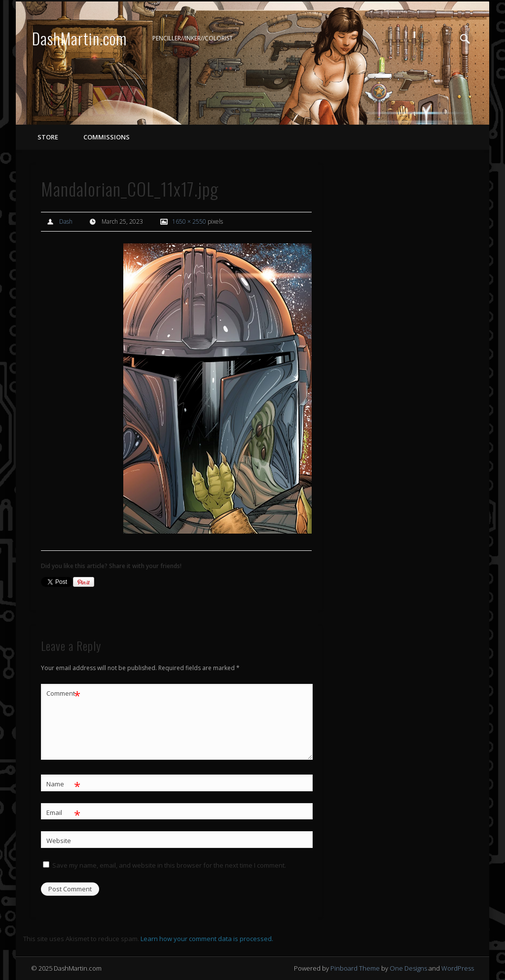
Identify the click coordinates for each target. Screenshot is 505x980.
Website (59, 841)
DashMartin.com (79, 38)
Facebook (425, 39)
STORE (48, 137)
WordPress (458, 968)
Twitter (445, 39)
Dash (66, 221)
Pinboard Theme (355, 968)
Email (63, 813)
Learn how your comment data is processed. (207, 939)
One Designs (408, 968)
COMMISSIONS (106, 137)
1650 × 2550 (189, 221)
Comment (63, 693)
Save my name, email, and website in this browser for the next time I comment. (169, 865)
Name (63, 784)
